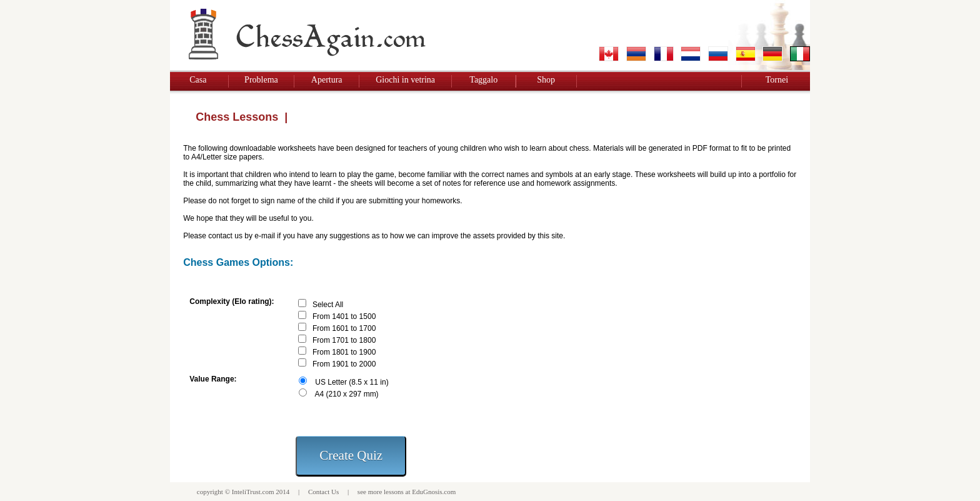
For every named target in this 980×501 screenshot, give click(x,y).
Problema (261, 80)
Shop (546, 80)
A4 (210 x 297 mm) (347, 394)
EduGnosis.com (434, 492)
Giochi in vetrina (405, 80)
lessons (394, 492)
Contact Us (323, 492)
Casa (198, 80)
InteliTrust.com (253, 492)
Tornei (777, 80)
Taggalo (483, 80)
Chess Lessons (237, 117)
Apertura (327, 80)
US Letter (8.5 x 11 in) (352, 382)
